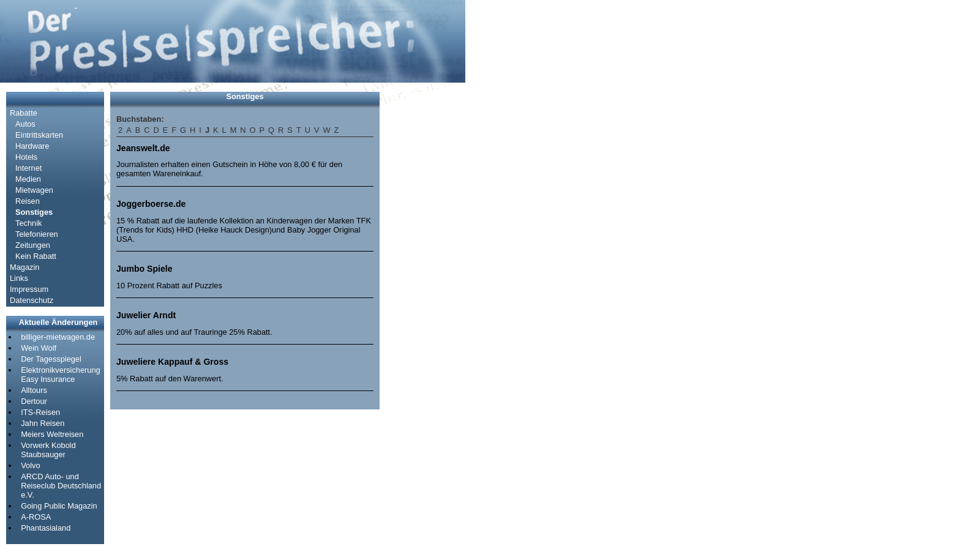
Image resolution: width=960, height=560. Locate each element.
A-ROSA (36, 517)
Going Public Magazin (59, 506)
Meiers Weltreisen (52, 434)
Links (19, 278)
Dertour (34, 401)
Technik (28, 223)
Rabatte (24, 113)
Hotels (26, 157)
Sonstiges (34, 212)
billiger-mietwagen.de (58, 337)
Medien (28, 179)
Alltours (34, 390)
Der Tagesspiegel (51, 359)
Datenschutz (32, 300)
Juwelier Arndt (146, 315)
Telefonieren (37, 234)
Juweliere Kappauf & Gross (172, 362)
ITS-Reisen (40, 412)
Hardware (32, 146)
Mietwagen (34, 190)
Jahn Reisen (43, 423)
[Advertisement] (422, 275)
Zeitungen (33, 245)
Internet (28, 168)
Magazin (24, 267)
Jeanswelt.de (143, 148)
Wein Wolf (39, 348)
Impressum (29, 289)
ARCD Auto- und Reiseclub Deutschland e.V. (61, 486)
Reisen (28, 201)
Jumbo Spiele (144, 269)
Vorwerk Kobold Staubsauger (48, 450)
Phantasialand (46, 528)
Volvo (30, 465)
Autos (25, 124)
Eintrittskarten (39, 135)
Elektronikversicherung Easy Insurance (60, 375)
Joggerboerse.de (151, 204)
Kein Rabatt (36, 256)
